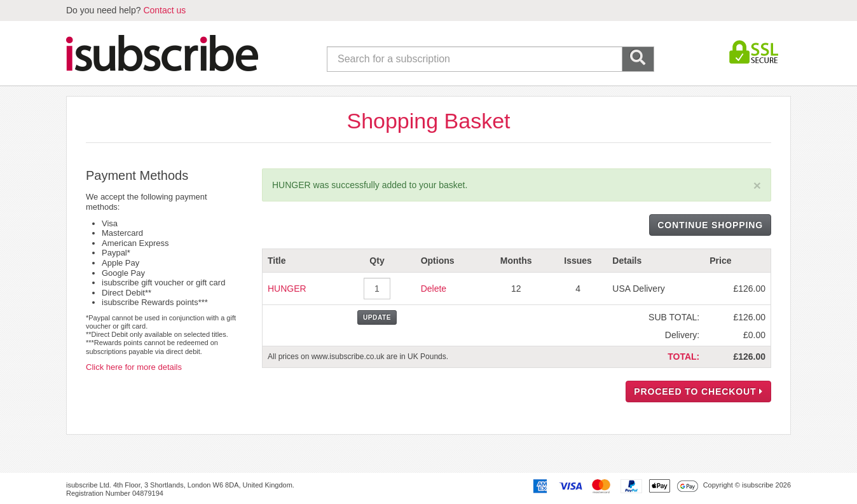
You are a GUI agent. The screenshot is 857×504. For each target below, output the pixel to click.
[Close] (757, 185)
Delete (434, 289)
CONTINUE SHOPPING (710, 225)
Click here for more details (134, 367)
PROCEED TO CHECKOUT (698, 392)
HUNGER (287, 289)
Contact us (164, 10)
